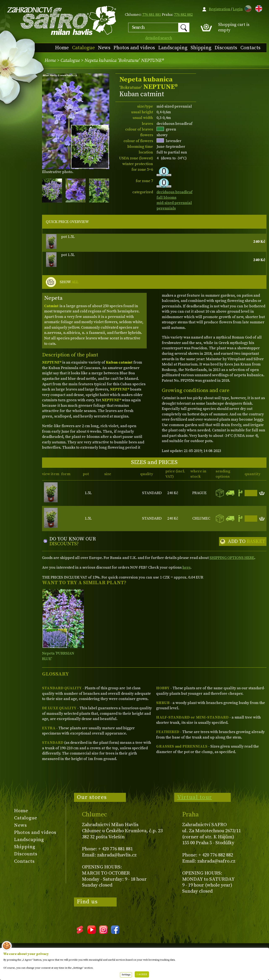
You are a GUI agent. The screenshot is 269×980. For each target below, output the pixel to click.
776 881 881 (152, 15)
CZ (247, 8)
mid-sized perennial (174, 203)
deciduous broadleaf (175, 192)
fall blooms (166, 198)
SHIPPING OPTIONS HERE (232, 558)
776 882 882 (183, 15)
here (186, 567)
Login (238, 9)
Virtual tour (195, 797)
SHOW (69, 282)
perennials (166, 208)
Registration (220, 9)
